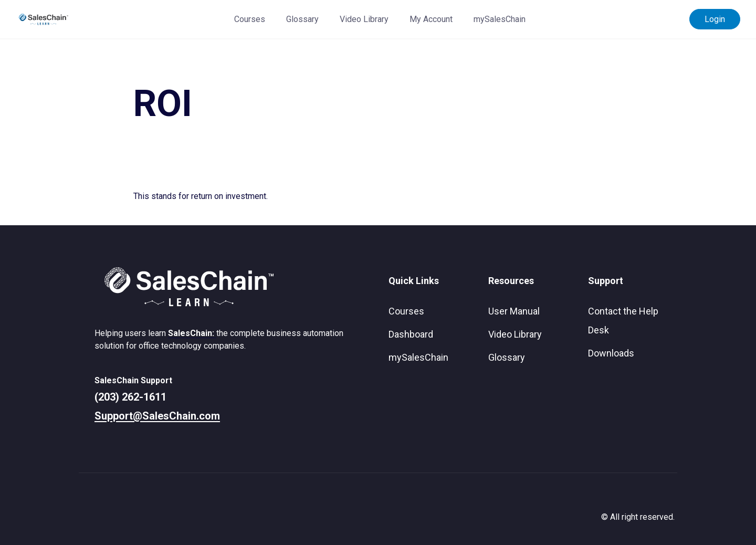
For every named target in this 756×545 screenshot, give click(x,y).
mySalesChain (500, 19)
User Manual (514, 311)
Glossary (302, 19)
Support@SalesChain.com (157, 416)
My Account (431, 19)
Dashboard (411, 334)
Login (715, 19)
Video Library (364, 19)
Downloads (611, 353)
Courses (250, 19)
